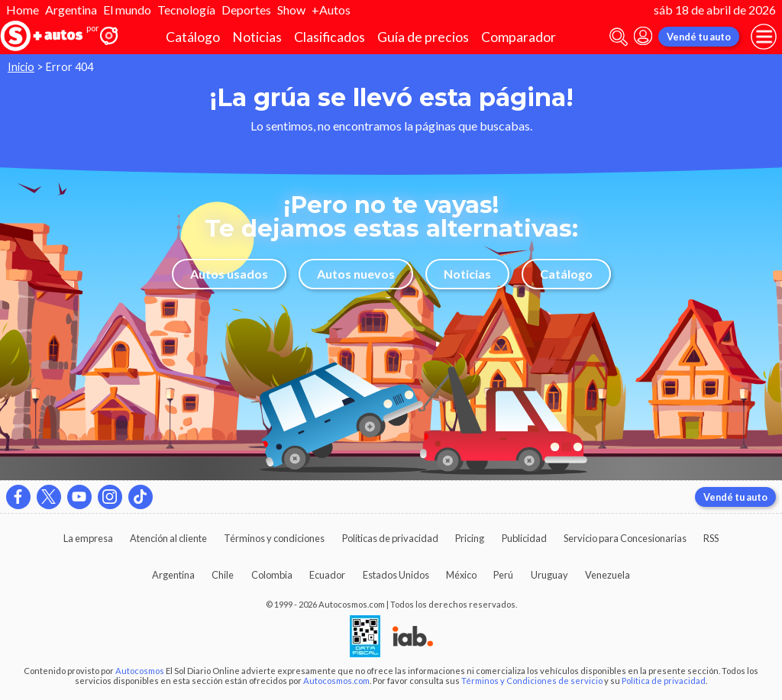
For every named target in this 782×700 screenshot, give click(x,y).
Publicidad (524, 538)
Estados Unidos (396, 575)
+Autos (331, 10)
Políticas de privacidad (390, 538)
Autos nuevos (356, 274)
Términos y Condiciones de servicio (532, 681)
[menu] (764, 37)
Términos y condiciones (274, 538)
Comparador (519, 37)
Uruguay (549, 575)
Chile (223, 575)
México (461, 575)
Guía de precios (423, 37)
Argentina (71, 10)
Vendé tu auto (699, 37)
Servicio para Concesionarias (625, 538)
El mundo (127, 10)
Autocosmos (140, 671)
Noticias (257, 37)
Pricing (470, 538)
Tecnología (186, 10)
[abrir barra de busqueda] (619, 37)
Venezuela (608, 575)
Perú (503, 575)
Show (291, 10)
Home (23, 10)
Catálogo (193, 37)
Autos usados (229, 274)
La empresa (88, 538)
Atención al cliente (168, 538)
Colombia (272, 575)
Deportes (246, 10)
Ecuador (327, 575)
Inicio (21, 67)
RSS (711, 538)
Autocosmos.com (336, 681)
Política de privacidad (664, 681)
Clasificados (330, 37)
